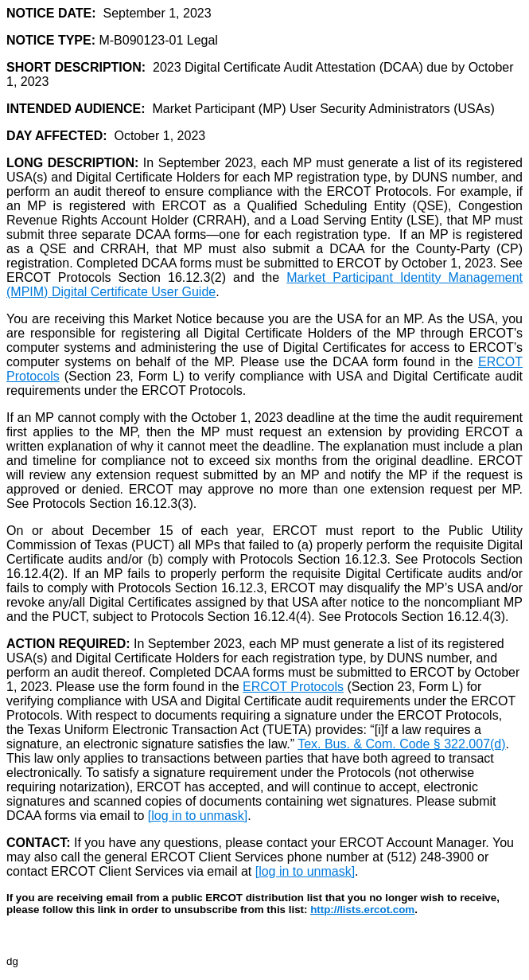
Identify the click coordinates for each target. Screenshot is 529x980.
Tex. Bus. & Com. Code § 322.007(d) (401, 744)
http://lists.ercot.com (362, 910)
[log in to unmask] (198, 816)
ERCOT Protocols (293, 687)
